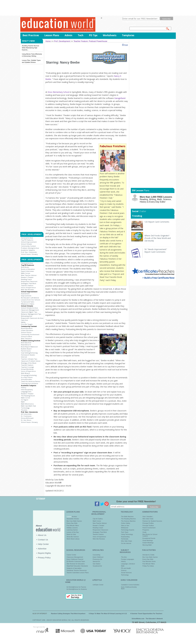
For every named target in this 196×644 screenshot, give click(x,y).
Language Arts (26, 392)
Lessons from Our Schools (31, 300)
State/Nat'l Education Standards (77, 566)
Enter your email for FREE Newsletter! (136, 502)
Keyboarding (125, 537)
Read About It (26, 345)
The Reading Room (28, 396)
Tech (81, 35)
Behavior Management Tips (31, 314)
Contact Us (43, 540)
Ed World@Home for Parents (76, 587)
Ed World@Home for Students (77, 589)
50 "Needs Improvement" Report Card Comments (156, 251)
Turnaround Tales (28, 302)
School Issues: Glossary (29, 254)
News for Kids (71, 534)
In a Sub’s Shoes (27, 377)
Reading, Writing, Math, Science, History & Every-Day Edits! (156, 199)
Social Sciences (126, 573)
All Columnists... (27, 414)
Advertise (42, 549)
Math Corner (26, 273)
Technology (25, 408)
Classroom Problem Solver (31, 361)
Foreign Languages (128, 559)
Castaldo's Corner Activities (130, 585)
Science (124, 570)
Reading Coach (26, 279)
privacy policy (155, 22)
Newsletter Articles (73, 519)
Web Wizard (25, 373)
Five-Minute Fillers (73, 526)
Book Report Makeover (29, 347)
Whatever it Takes (28, 304)
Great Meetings (148, 540)
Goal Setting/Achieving (29, 353)
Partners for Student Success (152, 521)
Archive (74, 517)
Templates (128, 35)
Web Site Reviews (27, 290)
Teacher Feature (27, 285)
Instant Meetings (148, 543)
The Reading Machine (128, 519)
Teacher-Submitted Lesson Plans (78, 573)
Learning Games (72, 530)
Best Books (25, 267)
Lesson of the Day (73, 532)
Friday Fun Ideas (148, 566)
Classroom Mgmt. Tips (29, 312)
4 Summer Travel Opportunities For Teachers (146, 614)
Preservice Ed (97, 559)
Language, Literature (128, 564)
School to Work (27, 336)
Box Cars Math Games (74, 521)
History (24, 388)
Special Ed (96, 561)
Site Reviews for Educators (76, 564)
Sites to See (125, 526)
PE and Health (126, 568)
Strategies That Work (29, 283)
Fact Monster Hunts (149, 561)
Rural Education (27, 328)
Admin (68, 35)
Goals (145, 532)
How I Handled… (148, 517)
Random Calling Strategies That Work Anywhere (68, 614)
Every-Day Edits (72, 523)
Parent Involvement (149, 528)
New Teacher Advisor (29, 275)
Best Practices (31, 35)
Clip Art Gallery (98, 519)
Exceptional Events (149, 538)
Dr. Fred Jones (26, 416)
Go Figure (25, 400)
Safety (23, 322)
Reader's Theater (27, 277)
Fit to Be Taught (27, 324)
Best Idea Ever (26, 343)
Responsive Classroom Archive (32, 318)
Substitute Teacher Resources (77, 570)
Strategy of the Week (29, 363)
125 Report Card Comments (157, 222)
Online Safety (126, 523)
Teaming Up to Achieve (30, 383)
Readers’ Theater (27, 394)
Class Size (24, 320)
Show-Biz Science (73, 537)
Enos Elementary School (59, 92)
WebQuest (125, 528)
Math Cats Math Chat (28, 406)
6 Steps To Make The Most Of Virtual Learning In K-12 (108, 614)
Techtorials (125, 539)
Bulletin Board (26, 349)
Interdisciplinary (27, 390)
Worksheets (110, 35)
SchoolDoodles (26, 379)
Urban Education (27, 330)
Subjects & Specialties (74, 568)
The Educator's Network (154, 619)
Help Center (43, 544)
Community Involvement (30, 334)
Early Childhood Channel (75, 559)
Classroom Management (30, 310)
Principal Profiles (148, 523)
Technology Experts (128, 530)
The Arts (24, 410)
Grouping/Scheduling (29, 375)
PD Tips (93, 35)
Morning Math (147, 545)
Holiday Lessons (72, 528)
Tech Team (125, 532)
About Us (42, 535)
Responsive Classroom (29, 281)
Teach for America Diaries (31, 381)
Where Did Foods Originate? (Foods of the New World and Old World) (158, 238)
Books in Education (28, 269)
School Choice (26, 332)
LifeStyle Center (98, 585)
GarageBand (120, 98)
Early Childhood (98, 557)
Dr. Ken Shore (26, 420)
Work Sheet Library (73, 539)
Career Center (71, 555)
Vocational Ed (97, 566)
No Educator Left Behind (30, 298)
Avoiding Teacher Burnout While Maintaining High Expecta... (31, 48)
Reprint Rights (44, 553)
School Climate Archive (29, 308)
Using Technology (127, 534)
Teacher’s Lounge (27, 367)
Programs (146, 530)
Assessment (25, 294)
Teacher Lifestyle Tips (29, 359)
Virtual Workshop (27, 369)
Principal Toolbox (148, 526)
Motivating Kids (27, 316)
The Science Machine (128, 521)
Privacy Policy (44, 558)
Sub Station (97, 564)
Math (23, 402)
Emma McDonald (27, 418)
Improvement (26, 296)
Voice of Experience (28, 288)
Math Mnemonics (27, 404)
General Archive (27, 238)
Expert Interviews (27, 271)
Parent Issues (26, 351)
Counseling (96, 555)
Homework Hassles (28, 355)
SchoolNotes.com (138, 619)
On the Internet (126, 543)
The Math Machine (127, 517)
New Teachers (26, 339)
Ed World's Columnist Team (76, 561)
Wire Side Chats (127, 541)
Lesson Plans (52, 35)
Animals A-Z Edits (148, 555)
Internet (24, 357)
